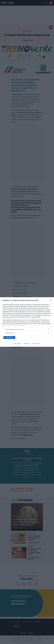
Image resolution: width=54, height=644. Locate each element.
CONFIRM (9, 337)
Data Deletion (17, 344)
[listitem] (27, 329)
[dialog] (27, 322)
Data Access (27, 344)
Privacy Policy (36, 344)
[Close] (51, 301)
